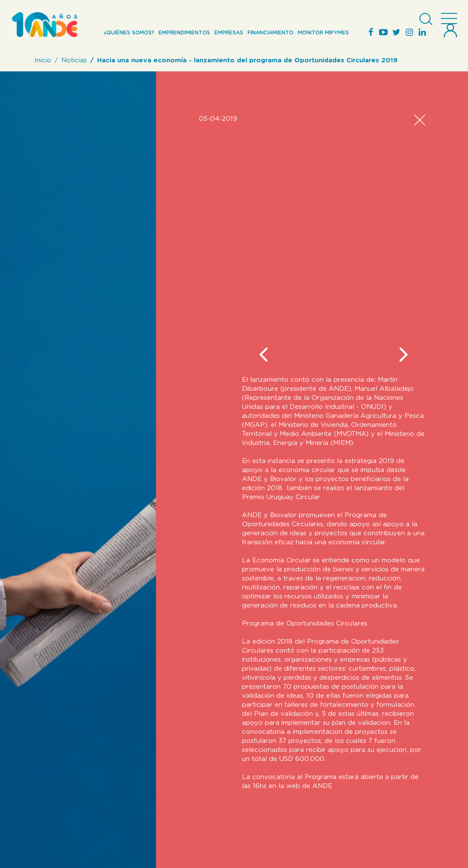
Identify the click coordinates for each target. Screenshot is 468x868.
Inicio (43, 60)
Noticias (74, 60)
